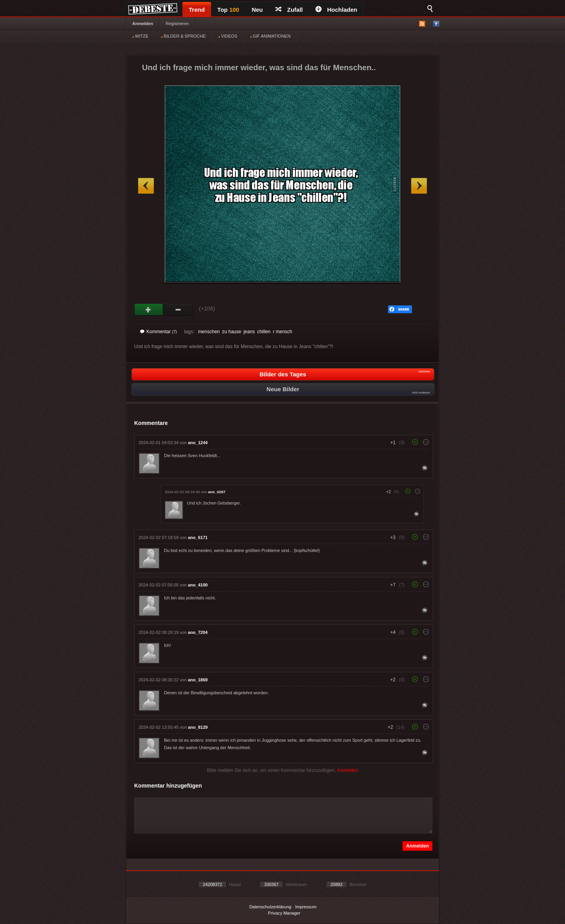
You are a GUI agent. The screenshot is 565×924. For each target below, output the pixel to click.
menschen (209, 332)
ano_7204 (198, 632)
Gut (149, 310)
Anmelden (143, 24)
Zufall (289, 10)
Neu (257, 10)
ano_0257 (217, 492)
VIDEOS (228, 36)
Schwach (178, 310)
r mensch (282, 332)
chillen (264, 332)
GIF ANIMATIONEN (270, 36)
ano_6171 (198, 537)
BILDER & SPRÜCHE (183, 36)
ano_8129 (198, 727)
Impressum (306, 907)
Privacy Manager (284, 913)
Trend (197, 10)
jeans (249, 332)
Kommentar (159, 332)
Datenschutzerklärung (270, 907)
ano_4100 (198, 585)
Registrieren (177, 24)
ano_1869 (198, 680)
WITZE (140, 36)
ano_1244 (198, 443)
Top (228, 10)
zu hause (232, 332)
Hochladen (336, 10)
